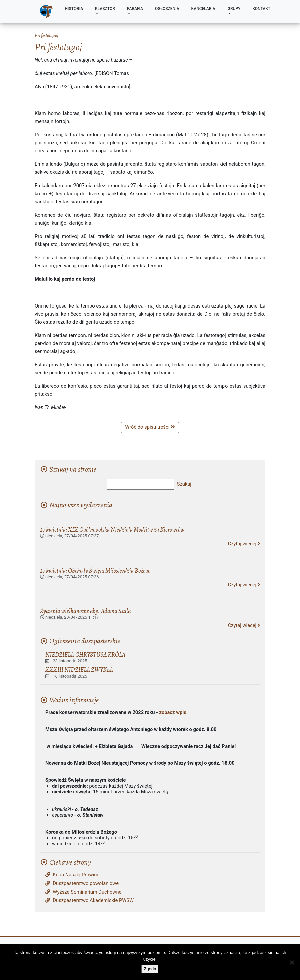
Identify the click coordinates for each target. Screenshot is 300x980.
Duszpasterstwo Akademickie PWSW (90, 901)
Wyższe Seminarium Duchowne (83, 892)
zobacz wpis (173, 712)
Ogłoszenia (167, 9)
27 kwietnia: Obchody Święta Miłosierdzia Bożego (95, 570)
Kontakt (261, 9)
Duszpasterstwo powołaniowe (82, 884)
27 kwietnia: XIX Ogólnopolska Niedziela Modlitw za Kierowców (112, 530)
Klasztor (105, 9)
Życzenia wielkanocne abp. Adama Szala (85, 611)
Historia (74, 9)
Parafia (135, 9)
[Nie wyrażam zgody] (292, 962)
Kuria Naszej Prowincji (73, 875)
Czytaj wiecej (244, 544)
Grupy (234, 9)
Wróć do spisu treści (150, 427)
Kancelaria (203, 9)
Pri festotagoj (47, 35)
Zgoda (150, 969)
